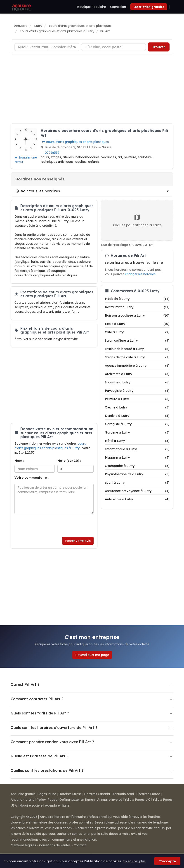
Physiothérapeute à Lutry (137, 474)
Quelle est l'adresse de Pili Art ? (40, 756)
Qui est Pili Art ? (25, 684)
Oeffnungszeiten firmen (77, 800)
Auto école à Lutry (137, 499)
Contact (80, 845)
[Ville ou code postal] (114, 47)
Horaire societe (31, 805)
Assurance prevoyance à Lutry (137, 491)
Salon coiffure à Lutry (137, 341)
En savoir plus (134, 861)
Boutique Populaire (91, 7)
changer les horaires (140, 274)
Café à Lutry (137, 332)
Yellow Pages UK (137, 800)
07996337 (52, 153)
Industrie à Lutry (137, 382)
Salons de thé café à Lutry (137, 357)
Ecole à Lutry (137, 324)
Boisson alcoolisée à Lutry (137, 315)
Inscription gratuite (149, 7)
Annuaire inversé (110, 800)
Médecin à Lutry (137, 299)
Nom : (19, 461)
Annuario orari (123, 794)
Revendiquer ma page (92, 655)
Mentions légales (23, 845)
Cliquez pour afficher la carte (137, 220)
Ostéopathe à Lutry (137, 466)
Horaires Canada (97, 794)
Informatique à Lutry (137, 449)
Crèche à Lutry (137, 407)
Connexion (118, 7)
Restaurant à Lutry (137, 307)
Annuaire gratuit (23, 794)
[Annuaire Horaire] (21, 7)
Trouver (159, 47)
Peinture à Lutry (137, 399)
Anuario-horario (23, 800)
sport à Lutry (137, 483)
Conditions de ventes (55, 845)
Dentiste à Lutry (137, 416)
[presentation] (49, 525)
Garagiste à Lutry (137, 424)
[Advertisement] (92, 90)
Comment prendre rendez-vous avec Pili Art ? (52, 742)
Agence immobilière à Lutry (137, 366)
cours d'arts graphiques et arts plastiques (75, 142)
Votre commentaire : (32, 478)
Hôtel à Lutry (137, 441)
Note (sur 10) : (69, 461)
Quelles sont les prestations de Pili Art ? (47, 770)
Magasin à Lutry (137, 457)
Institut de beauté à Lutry (137, 349)
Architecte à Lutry (137, 374)
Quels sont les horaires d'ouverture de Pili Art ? (54, 728)
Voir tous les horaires (38, 191)
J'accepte (167, 861)
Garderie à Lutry (137, 432)
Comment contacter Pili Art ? (37, 699)
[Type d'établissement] (47, 47)
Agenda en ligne (57, 805)
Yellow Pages (47, 800)
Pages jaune (47, 794)
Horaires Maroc (148, 794)
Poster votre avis (78, 541)
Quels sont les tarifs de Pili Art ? (40, 713)
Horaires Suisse (70, 794)
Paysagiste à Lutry (137, 391)
